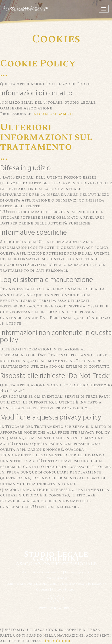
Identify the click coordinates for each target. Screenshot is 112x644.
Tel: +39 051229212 (78, 572)
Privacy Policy (64, 589)
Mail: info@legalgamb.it (42, 572)
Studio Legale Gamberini (26, 9)
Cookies (43, 589)
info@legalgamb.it (53, 114)
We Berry (66, 608)
